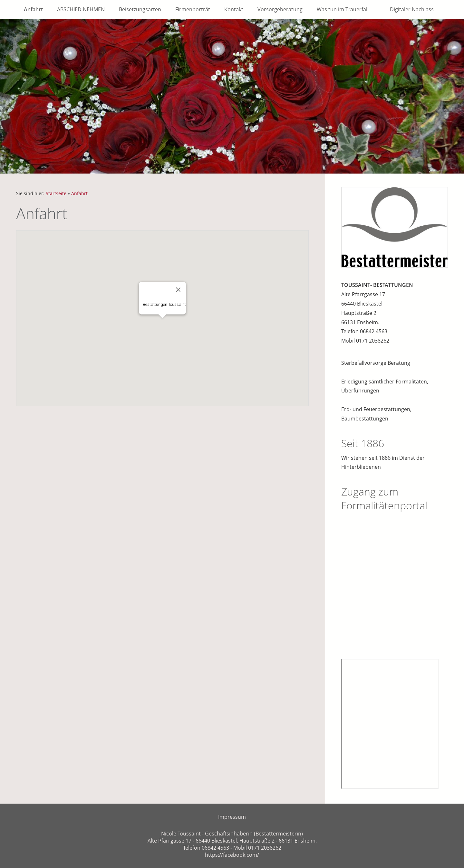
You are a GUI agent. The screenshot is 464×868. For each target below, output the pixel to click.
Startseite (56, 193)
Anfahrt (79, 193)
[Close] (178, 289)
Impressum (232, 817)
